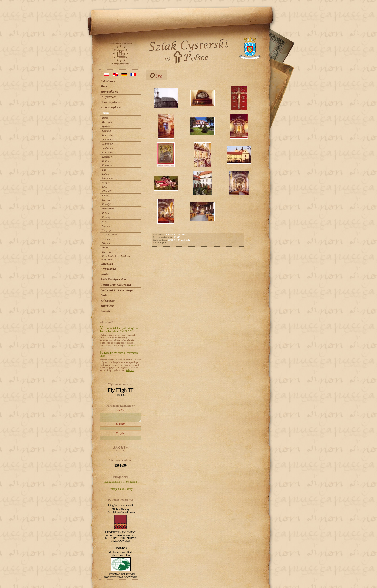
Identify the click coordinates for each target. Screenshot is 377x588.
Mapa (104, 86)
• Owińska (106, 200)
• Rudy (104, 222)
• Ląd (104, 170)
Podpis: (120, 436)
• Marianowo (107, 178)
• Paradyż (106, 204)
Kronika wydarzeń (112, 107)
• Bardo (105, 118)
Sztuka (105, 274)
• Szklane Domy (109, 235)
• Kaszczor (106, 157)
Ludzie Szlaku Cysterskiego (117, 290)
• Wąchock (106, 243)
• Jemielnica (107, 139)
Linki (104, 295)
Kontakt (105, 311)
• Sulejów (106, 226)
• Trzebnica (107, 239)
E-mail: (120, 426)
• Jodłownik (107, 148)
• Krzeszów (106, 165)
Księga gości (108, 301)
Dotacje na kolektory (121, 489)
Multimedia (108, 306)
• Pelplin (105, 213)
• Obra (104, 187)
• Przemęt (106, 217)
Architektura (108, 269)
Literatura (107, 264)
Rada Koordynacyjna (113, 279)
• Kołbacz (106, 161)
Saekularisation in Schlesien (121, 482)
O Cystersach (109, 97)
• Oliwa (105, 196)
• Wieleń (105, 248)
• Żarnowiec (107, 252)
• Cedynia (106, 131)
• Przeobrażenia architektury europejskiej (116, 258)
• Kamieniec (107, 152)
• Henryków (107, 135)
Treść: (120, 415)
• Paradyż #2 (107, 209)
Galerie (105, 113)
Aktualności (108, 81)
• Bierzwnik (107, 122)
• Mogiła (105, 183)
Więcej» (132, 345)
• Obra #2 (106, 191)
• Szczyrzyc (106, 230)
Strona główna (109, 92)
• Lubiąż (105, 174)
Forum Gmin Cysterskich (116, 285)
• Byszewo (106, 126)
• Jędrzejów (107, 144)
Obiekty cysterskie (111, 102)
